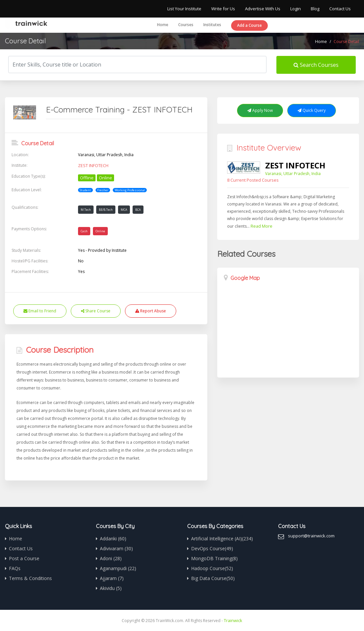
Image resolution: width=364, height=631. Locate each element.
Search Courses (316, 65)
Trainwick (233, 620)
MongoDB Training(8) (214, 558)
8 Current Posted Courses (251, 180)
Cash (84, 231)
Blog (315, 9)
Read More (261, 225)
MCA (124, 210)
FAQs (15, 568)
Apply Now (260, 110)
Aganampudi (118, 568)
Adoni (111, 558)
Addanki (113, 539)
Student (85, 190)
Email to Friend (40, 311)
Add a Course (249, 25)
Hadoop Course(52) (212, 568)
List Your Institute (184, 9)
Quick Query (312, 110)
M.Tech (86, 210)
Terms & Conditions (30, 578)
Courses (186, 25)
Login (296, 9)
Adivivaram (116, 548)
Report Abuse (151, 311)
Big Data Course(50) (213, 578)
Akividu (111, 588)
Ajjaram (112, 578)
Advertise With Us (263, 9)
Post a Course (24, 558)
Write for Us (223, 9)
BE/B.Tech (106, 210)
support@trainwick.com (310, 536)
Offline (87, 177)
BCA (138, 210)
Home (163, 25)
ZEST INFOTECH (93, 165)
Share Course (96, 311)
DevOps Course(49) (212, 548)
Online (105, 177)
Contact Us (340, 9)
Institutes (212, 25)
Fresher (103, 190)
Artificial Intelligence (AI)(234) (222, 539)
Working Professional (130, 190)
